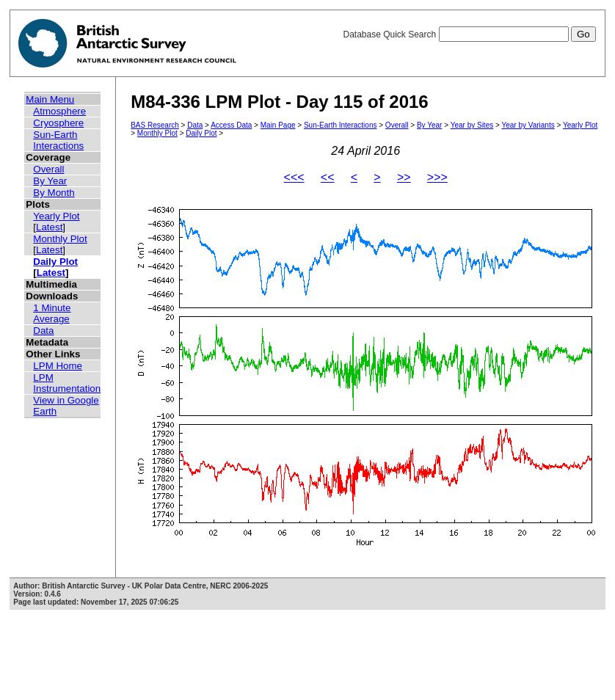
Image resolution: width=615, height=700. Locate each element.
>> (404, 177)
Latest (49, 227)
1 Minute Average (52, 313)
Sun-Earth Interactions (58, 140)
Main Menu (50, 99)
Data (43, 331)
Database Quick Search (469, 34)
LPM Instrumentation (67, 383)
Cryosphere (58, 123)
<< (328, 177)
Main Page (278, 125)
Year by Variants (528, 125)
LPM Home (58, 366)
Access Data (231, 125)
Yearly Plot (56, 216)
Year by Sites (472, 125)
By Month (54, 193)
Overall (48, 169)
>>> (437, 177)
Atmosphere (59, 111)
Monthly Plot (60, 239)
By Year (50, 181)
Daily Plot (55, 262)
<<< (294, 177)
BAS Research (155, 125)
